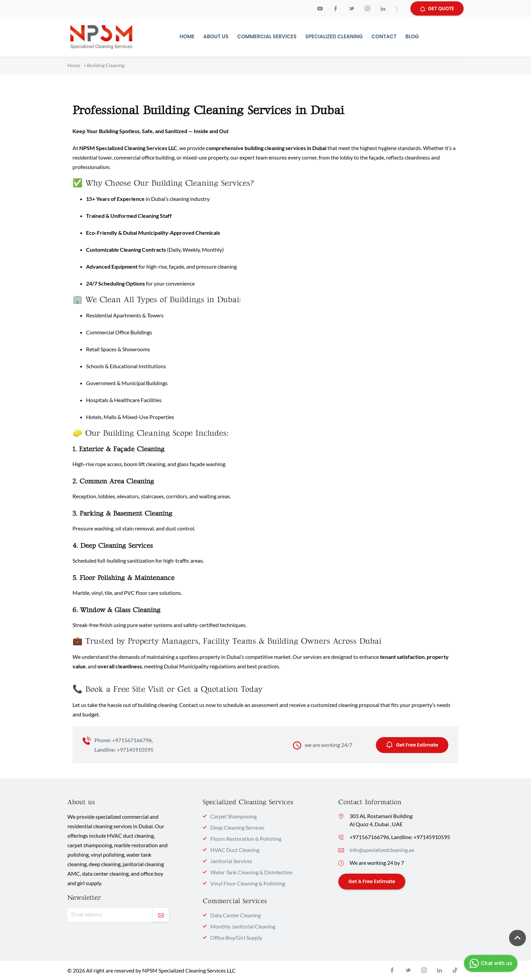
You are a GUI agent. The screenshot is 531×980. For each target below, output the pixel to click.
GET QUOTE (437, 8)
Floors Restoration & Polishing (246, 839)
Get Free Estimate (412, 745)
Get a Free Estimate (372, 881)
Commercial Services (267, 36)
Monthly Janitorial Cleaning (243, 926)
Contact (384, 36)
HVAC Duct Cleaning (235, 850)
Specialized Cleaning (334, 36)
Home (187, 36)
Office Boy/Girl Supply (236, 937)
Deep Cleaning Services (237, 827)
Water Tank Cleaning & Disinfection (251, 872)
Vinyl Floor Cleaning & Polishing (248, 883)
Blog (412, 36)
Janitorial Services (231, 861)
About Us (216, 36)
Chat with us (490, 963)
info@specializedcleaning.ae (382, 850)
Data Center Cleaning (236, 915)
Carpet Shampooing (233, 816)
